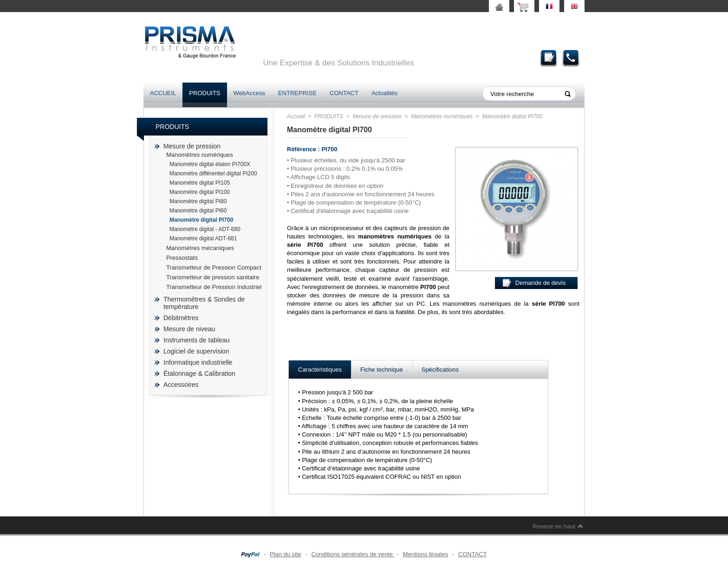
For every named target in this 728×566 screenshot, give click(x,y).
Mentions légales (426, 554)
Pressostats (182, 258)
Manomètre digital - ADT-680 (205, 229)
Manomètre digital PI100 (200, 192)
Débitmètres (181, 318)
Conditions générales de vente (353, 554)
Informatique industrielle (198, 362)
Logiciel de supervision (196, 351)
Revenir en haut (554, 526)
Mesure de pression (192, 146)
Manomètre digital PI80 (198, 201)
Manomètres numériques (200, 155)
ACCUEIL (163, 93)
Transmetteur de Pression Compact (214, 267)
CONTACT (344, 93)
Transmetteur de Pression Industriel (214, 287)
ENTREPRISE (297, 93)
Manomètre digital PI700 (201, 220)
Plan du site (286, 554)
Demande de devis (549, 58)
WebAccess (249, 93)
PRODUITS (205, 93)
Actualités (384, 93)
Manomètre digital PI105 (200, 183)
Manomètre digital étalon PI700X (210, 164)
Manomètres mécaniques (200, 248)
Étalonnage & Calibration (199, 373)
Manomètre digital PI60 (198, 211)
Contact (571, 58)
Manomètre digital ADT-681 (203, 238)
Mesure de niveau (189, 329)
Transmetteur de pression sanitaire (213, 277)
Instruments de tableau (196, 340)
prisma (190, 42)
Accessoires (181, 385)
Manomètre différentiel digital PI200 (213, 174)
